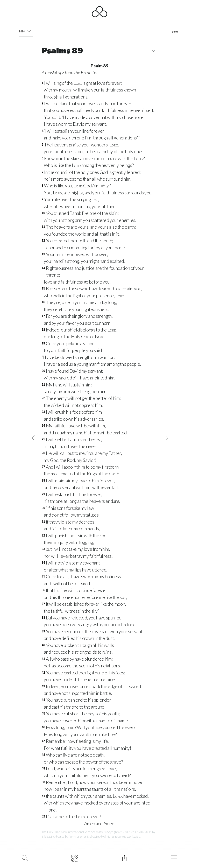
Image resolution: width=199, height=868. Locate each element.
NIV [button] (26, 31)
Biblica (46, 837)
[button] (29, 31)
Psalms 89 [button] (100, 51)
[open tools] (175, 32)
